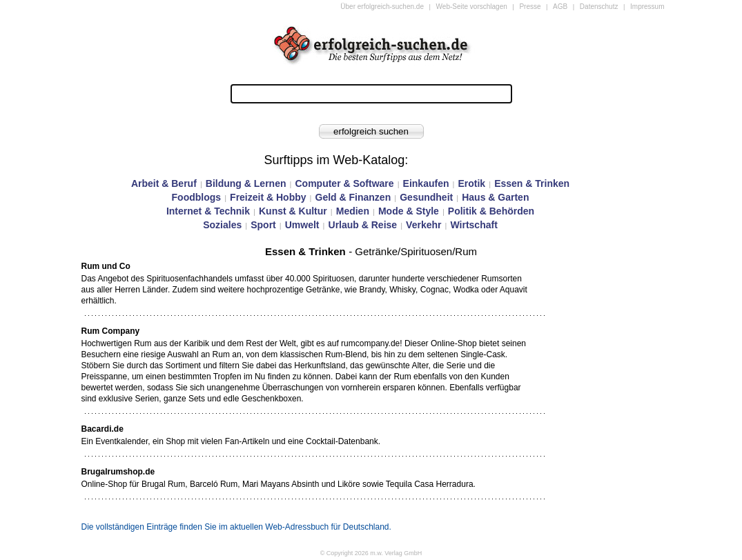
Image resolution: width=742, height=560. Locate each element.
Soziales (222, 225)
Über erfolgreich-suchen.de (382, 7)
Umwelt (302, 225)
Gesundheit (426, 197)
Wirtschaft (473, 225)
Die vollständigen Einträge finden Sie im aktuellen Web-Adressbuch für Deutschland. (236, 527)
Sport (263, 225)
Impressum (647, 7)
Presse (530, 7)
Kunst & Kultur (293, 211)
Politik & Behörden (491, 211)
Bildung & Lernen (246, 183)
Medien (353, 211)
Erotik (471, 183)
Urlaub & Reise (363, 225)
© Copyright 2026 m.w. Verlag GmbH (371, 553)
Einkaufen (426, 183)
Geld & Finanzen (353, 197)
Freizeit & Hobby (268, 197)
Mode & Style (409, 211)
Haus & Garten (495, 197)
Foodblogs (197, 197)
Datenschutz (599, 7)
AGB (560, 7)
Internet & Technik (208, 211)
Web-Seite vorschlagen (472, 7)
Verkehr (423, 225)
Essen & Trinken (532, 183)
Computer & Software (344, 183)
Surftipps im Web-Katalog (335, 160)
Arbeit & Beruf (164, 183)
